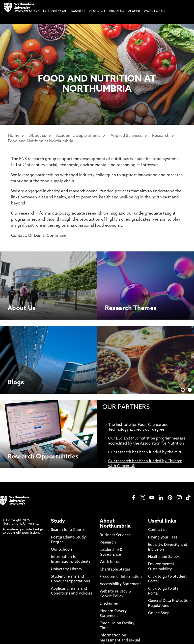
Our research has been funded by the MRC (145, 453)
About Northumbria (115, 524)
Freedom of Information (121, 577)
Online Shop (159, 613)
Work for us (110, 562)
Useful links (162, 521)
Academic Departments (78, 136)
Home (14, 136)
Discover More (143, 355)
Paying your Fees (163, 538)
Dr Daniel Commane (47, 236)
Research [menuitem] (97, 11)
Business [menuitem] (78, 11)
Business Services (115, 535)
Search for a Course (68, 530)
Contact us (158, 530)
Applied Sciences (126, 136)
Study (58, 521)
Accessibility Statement (120, 584)
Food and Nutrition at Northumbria (41, 141)
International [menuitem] (55, 11)
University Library (67, 569)
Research (161, 136)
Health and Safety (164, 557)
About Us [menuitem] (117, 11)
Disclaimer (109, 604)
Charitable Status (115, 570)
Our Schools (62, 550)
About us (38, 136)
